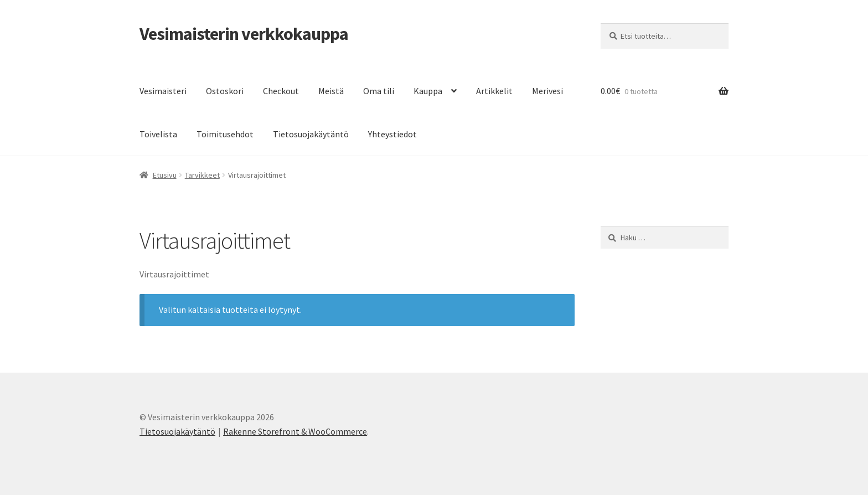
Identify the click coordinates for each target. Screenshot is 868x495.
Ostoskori (225, 91)
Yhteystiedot (392, 134)
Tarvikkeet (202, 175)
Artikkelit (494, 91)
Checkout (281, 91)
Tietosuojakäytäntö (311, 134)
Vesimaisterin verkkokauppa (244, 34)
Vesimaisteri (163, 91)
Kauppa (428, 91)
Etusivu (165, 175)
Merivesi (547, 91)
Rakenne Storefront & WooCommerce (295, 431)
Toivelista (158, 134)
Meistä (331, 91)
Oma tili (379, 91)
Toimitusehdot (225, 134)
